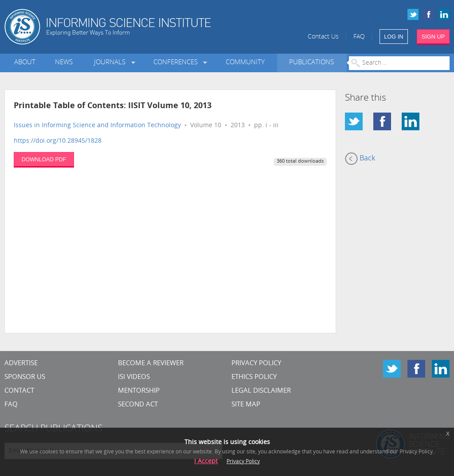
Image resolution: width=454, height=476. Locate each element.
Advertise (21, 364)
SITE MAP (246, 405)
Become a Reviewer (151, 364)
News (64, 63)
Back (360, 159)
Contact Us (323, 37)
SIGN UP (433, 37)
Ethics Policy (254, 377)
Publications (311, 63)
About (25, 63)
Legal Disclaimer (261, 391)
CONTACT (19, 391)
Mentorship (139, 391)
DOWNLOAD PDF (44, 160)
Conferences (177, 63)
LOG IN (393, 37)
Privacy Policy (256, 364)
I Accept (206, 462)
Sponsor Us (25, 377)
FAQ (359, 37)
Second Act (138, 405)
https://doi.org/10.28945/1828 (58, 141)
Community (245, 63)
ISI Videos (134, 377)
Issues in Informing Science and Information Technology (97, 126)
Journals (112, 63)
